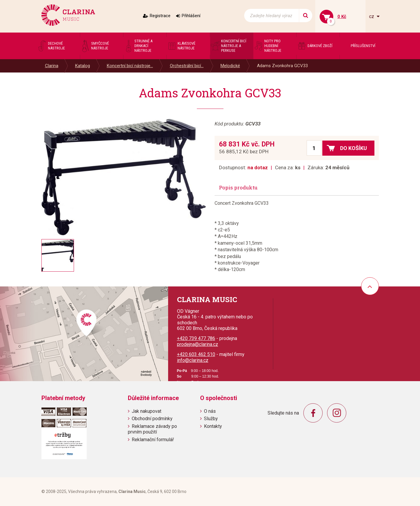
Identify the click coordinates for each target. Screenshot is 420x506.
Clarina (52, 66)
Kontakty (213, 426)
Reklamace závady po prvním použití (152, 429)
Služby (211, 419)
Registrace (160, 16)
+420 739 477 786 (196, 338)
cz (372, 16)
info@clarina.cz (193, 360)
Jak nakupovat (147, 411)
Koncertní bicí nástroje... (130, 66)
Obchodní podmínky (152, 419)
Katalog (83, 66)
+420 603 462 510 (196, 354)
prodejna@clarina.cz (198, 344)
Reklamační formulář (153, 440)
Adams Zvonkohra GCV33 (282, 66)
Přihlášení (191, 16)
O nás (210, 411)
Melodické (230, 66)
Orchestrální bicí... (187, 66)
